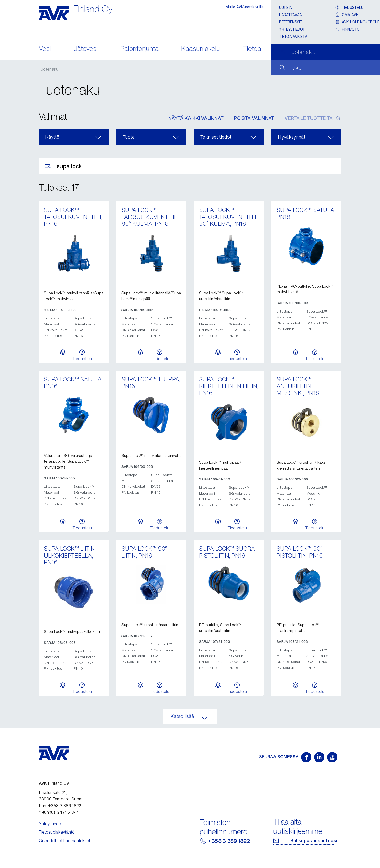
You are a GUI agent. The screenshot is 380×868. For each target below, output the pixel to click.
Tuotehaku (49, 69)
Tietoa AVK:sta (293, 36)
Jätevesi (86, 49)
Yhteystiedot (292, 29)
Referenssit (291, 22)
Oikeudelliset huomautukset (64, 841)
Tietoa (252, 49)
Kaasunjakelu (201, 49)
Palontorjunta (140, 49)
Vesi (45, 49)
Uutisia (286, 7)
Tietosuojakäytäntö (57, 832)
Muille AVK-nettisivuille (245, 7)
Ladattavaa (291, 15)
